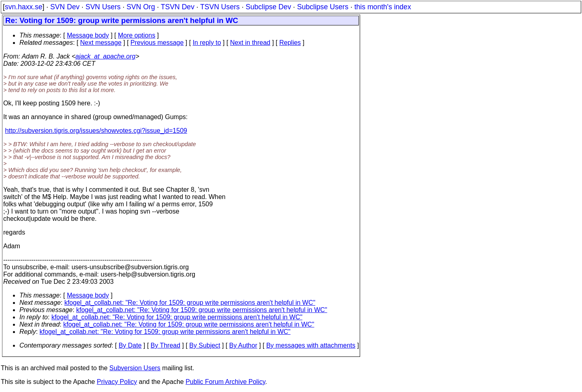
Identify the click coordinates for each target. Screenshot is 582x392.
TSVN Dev (178, 7)
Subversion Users (135, 368)
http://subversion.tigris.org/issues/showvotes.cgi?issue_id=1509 (96, 131)
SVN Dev (65, 7)
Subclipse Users (323, 7)
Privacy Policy (117, 382)
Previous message (157, 43)
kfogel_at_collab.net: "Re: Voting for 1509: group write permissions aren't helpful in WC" (190, 303)
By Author (243, 345)
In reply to (207, 43)
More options (137, 35)
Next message (101, 43)
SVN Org (141, 7)
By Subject (205, 345)
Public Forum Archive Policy (225, 382)
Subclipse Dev (268, 7)
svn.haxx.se (24, 7)
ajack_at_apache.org (106, 56)
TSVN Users (220, 7)
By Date (130, 345)
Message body (88, 35)
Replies (290, 43)
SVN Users (103, 7)
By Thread (166, 345)
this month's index (383, 7)
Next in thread (250, 43)
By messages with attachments (311, 345)
